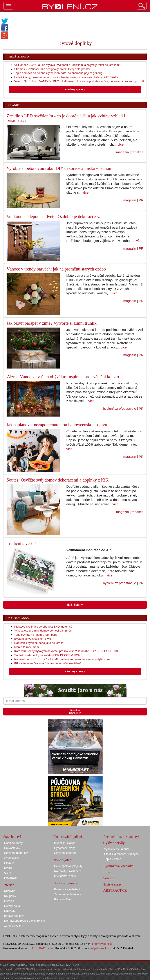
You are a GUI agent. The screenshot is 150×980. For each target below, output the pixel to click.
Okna (8, 873)
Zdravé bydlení (14, 926)
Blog (107, 872)
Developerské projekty (68, 866)
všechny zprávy (75, 89)
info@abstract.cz (99, 948)
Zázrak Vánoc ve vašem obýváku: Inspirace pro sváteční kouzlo (63, 377)
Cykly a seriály (114, 843)
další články (75, 605)
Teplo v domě (113, 859)
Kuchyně (10, 891)
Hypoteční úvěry (65, 848)
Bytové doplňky (14, 916)
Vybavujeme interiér (117, 849)
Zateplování (12, 858)
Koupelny (10, 896)
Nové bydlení (63, 860)
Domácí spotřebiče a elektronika (25, 921)
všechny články (75, 671)
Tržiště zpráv (19, 57)
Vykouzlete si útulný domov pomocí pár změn (43, 631)
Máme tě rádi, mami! (27, 647)
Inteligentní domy (65, 876)
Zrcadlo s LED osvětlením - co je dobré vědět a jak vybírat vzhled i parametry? (66, 118)
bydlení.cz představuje (120, 408)
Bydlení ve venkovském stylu (33, 639)
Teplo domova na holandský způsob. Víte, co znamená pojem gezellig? (59, 73)
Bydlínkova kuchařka (118, 866)
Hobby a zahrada (65, 883)
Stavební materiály (16, 853)
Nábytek (9, 911)
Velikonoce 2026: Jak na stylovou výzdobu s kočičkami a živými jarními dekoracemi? (68, 65)
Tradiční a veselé (22, 543)
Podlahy (9, 863)
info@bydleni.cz (102, 944)
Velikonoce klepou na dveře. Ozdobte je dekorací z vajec (57, 217)
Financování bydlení (68, 837)
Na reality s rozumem (68, 871)
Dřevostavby (12, 848)
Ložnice (9, 901)
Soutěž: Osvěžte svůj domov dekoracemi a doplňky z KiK (58, 480)
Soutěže (109, 878)
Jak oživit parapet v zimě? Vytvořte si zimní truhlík (52, 323)
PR (141, 200)
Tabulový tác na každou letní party (36, 635)
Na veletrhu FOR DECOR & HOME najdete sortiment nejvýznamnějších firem (63, 659)
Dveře (8, 868)
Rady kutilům (62, 899)
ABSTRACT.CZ (115, 890)
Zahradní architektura (68, 894)
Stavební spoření (65, 853)
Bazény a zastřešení (67, 889)
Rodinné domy (13, 843)
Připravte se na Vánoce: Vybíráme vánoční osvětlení (47, 663)
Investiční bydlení (65, 843)
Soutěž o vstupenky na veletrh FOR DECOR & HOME (48, 655)
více (121, 144)
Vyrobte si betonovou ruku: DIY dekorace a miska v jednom (60, 168)
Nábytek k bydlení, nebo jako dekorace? (40, 643)
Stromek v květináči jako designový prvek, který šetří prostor (52, 69)
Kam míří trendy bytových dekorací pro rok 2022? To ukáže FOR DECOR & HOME (67, 651)
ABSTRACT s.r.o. (43, 948)
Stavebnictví (12, 837)
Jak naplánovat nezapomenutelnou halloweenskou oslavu (57, 425)
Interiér (8, 885)
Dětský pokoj (12, 906)
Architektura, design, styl (121, 837)
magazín (123, 152)
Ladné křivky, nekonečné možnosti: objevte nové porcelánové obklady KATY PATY (66, 77)
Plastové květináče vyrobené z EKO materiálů (43, 627)
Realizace (10, 878)
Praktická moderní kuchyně (121, 854)
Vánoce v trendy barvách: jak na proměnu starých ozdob (56, 269)
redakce (137, 152)
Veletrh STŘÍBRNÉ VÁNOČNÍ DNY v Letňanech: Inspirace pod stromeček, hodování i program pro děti (79, 81)
